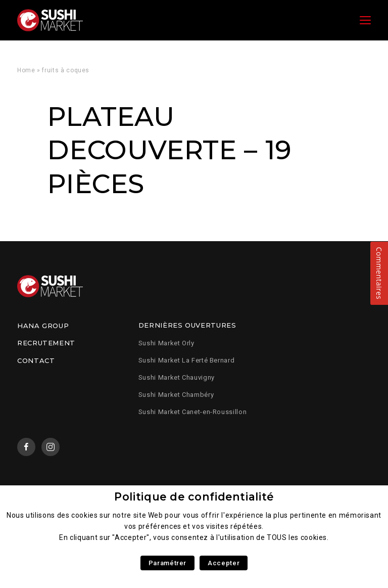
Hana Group (43, 326)
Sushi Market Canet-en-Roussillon (192, 412)
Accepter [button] (224, 563)
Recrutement (46, 343)
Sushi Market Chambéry (176, 395)
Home (26, 70)
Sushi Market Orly (166, 343)
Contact (36, 360)
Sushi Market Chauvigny (177, 377)
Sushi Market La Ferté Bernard (187, 360)
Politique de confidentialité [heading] (194, 497)
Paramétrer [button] (167, 563)
